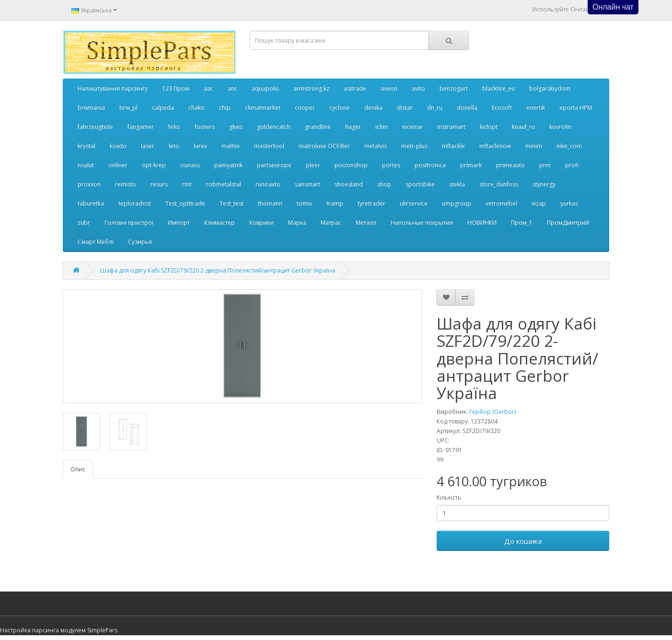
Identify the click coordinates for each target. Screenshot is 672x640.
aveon (389, 88)
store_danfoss (499, 184)
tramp (335, 203)
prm (545, 165)
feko (174, 127)
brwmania (91, 108)
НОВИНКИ (482, 223)
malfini (231, 146)
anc (232, 88)
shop (384, 184)
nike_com (569, 146)
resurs (159, 184)
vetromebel (501, 203)
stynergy (544, 184)
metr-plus (414, 146)
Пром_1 (522, 223)
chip (225, 108)
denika (373, 108)
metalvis (376, 146)
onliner (118, 165)
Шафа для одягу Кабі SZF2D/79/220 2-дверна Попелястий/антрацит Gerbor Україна (218, 270)
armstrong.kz (311, 88)
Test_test (232, 203)
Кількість (449, 497)
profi (572, 165)
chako (197, 108)
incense (412, 127)
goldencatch (274, 127)
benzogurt (454, 88)
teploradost (135, 203)
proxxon (89, 184)
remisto (126, 184)
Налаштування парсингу (113, 88)
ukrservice (414, 203)
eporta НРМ (576, 108)
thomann (270, 203)
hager (353, 127)
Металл (366, 223)
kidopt (489, 127)
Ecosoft (502, 108)
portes (391, 165)
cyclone (340, 108)
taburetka (91, 203)
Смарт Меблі (96, 242)
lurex (200, 146)
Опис (78, 469)
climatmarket (263, 108)
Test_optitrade (185, 203)
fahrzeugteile (95, 127)
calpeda (163, 108)
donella (467, 108)
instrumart (451, 127)
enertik (536, 108)
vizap (539, 203)
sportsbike (420, 184)
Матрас (331, 223)
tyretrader (371, 203)
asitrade (355, 88)
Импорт (179, 223)
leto (174, 146)
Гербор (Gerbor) (492, 412)
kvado (118, 146)
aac (209, 88)
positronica (430, 165)
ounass (190, 165)
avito (418, 88)
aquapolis (265, 88)
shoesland (349, 184)
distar (405, 108)
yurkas (569, 203)
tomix (304, 203)
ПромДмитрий (568, 223)
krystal (87, 146)
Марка (297, 223)
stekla (457, 184)
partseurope (274, 165)
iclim (382, 127)
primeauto (510, 165)
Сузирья (140, 242)
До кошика (523, 541)
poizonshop (351, 165)
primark (471, 165)
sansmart (307, 184)
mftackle (453, 146)
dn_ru (435, 108)
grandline (318, 127)
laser (148, 146)
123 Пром (176, 88)
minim (534, 146)
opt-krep (154, 165)
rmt (187, 184)
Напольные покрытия (422, 223)
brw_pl (128, 108)
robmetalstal (224, 184)
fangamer (141, 127)
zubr (84, 223)
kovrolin (560, 127)
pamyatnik (228, 165)
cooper (305, 108)
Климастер (220, 223)
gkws (236, 127)
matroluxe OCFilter (324, 146)
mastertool (269, 146)
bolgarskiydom (550, 88)
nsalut (86, 165)
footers (205, 127)
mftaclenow (495, 146)
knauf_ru (523, 127)
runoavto (268, 184)
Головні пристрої (129, 223)
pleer (313, 165)
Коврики (261, 223)
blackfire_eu (498, 88)
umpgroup (457, 203)
